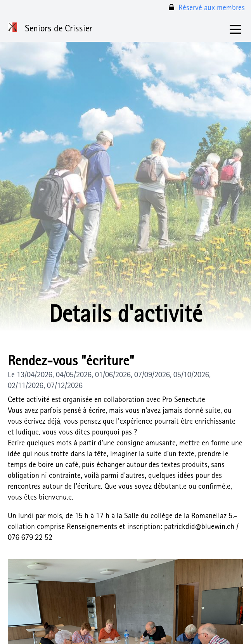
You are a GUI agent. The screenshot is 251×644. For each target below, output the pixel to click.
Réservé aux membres (206, 8)
